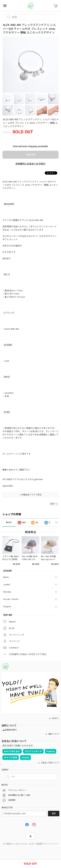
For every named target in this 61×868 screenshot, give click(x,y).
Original (7, 606)
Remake (7, 592)
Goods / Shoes (11, 599)
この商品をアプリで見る (30, 495)
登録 (54, 814)
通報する (54, 504)
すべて (9, 523)
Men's (6, 577)
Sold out (31, 155)
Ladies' (7, 585)
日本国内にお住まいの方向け (31, 164)
